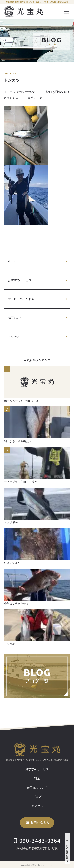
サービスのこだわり (21, 299)
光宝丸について (18, 318)
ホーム (12, 261)
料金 (37, 778)
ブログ (37, 797)
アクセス (14, 337)
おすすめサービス (20, 280)
